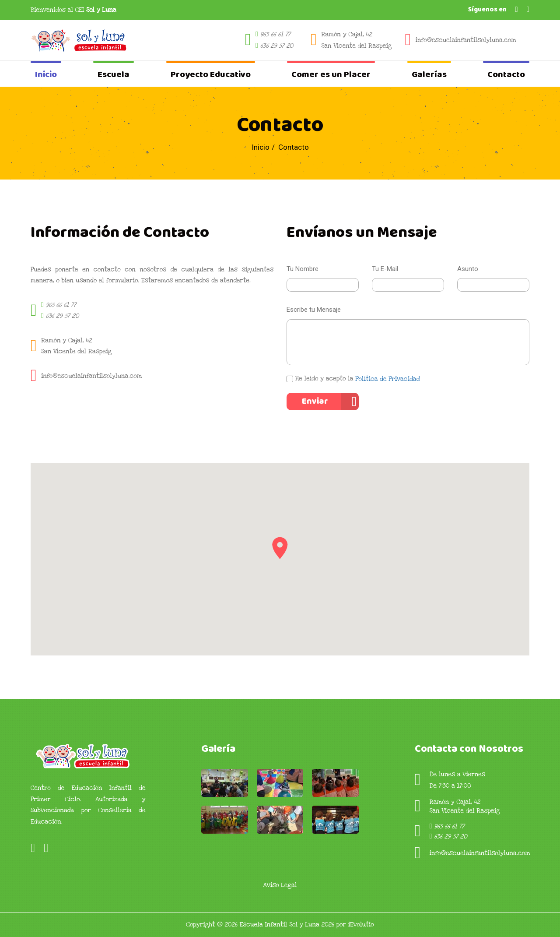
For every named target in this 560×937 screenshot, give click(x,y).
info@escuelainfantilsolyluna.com (466, 40)
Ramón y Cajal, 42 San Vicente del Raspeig (356, 40)
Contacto (506, 75)
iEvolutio (361, 925)
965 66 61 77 (275, 34)
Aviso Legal (280, 885)
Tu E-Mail (385, 269)
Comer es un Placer (331, 75)
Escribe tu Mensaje (314, 310)
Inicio (46, 75)
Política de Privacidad (387, 379)
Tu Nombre (303, 269)
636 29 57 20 (277, 46)
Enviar (315, 401)
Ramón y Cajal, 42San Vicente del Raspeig (76, 346)
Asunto (468, 269)
